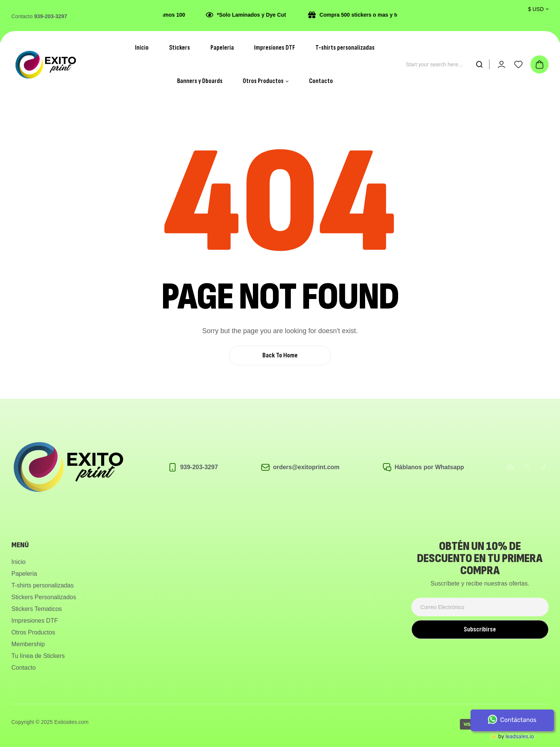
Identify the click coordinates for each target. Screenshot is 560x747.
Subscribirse (480, 629)
